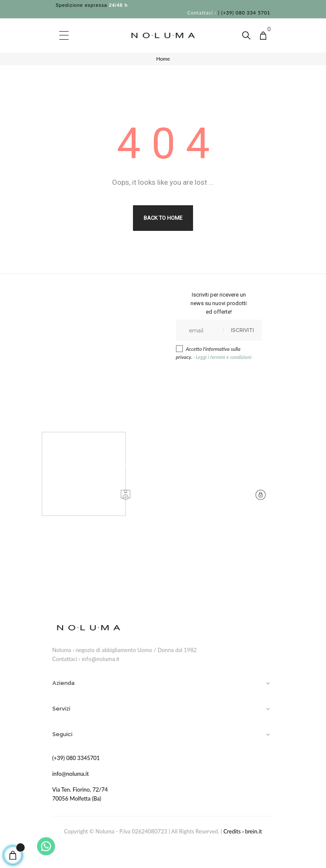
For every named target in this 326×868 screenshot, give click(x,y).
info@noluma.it (101, 659)
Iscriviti (242, 330)
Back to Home (163, 218)
